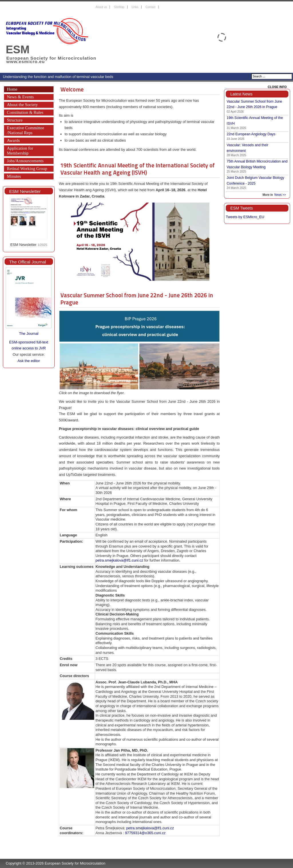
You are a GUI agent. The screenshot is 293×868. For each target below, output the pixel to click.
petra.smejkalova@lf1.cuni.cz (119, 560)
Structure (15, 120)
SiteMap (119, 7)
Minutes (14, 176)
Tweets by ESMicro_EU (245, 217)
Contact (151, 7)
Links (135, 7)
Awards (13, 140)
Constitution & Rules (25, 112)
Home (12, 89)
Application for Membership (20, 151)
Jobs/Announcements (25, 161)
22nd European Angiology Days (251, 134)
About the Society (22, 105)
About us (101, 7)
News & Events (20, 97)
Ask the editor (29, 361)
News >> (280, 195)
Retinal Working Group (27, 169)
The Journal (29, 334)
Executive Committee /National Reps (25, 130)
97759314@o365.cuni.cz (145, 833)
